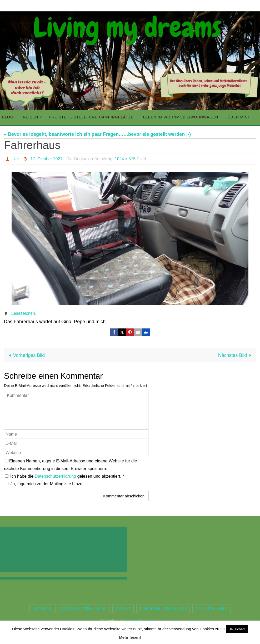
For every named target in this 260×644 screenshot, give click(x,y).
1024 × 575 (126, 159)
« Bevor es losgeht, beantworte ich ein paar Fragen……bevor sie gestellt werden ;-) (97, 134)
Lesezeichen (23, 313)
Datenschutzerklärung (56, 476)
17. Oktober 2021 (47, 159)
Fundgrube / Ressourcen (163, 609)
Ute (16, 159)
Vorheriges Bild (26, 355)
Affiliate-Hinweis (211, 609)
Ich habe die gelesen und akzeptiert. (65, 476)
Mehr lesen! (130, 637)
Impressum (42, 609)
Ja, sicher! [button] (237, 629)
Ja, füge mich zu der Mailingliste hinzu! (44, 484)
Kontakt (123, 609)
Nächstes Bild (236, 355)
